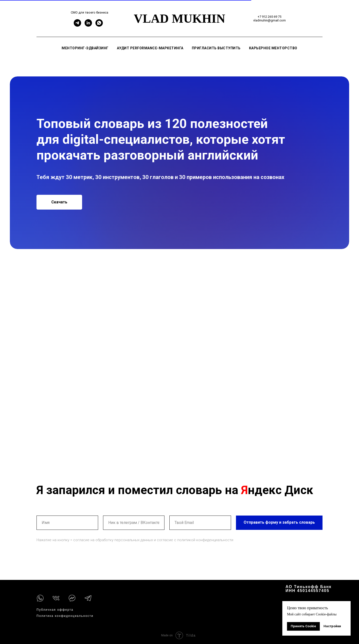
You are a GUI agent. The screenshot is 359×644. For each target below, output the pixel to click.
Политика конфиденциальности (65, 616)
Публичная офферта (55, 610)
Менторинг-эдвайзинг (85, 48)
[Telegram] (77, 25)
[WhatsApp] (99, 25)
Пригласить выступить (216, 48)
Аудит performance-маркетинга (150, 48)
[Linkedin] (88, 25)
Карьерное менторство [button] (273, 48)
